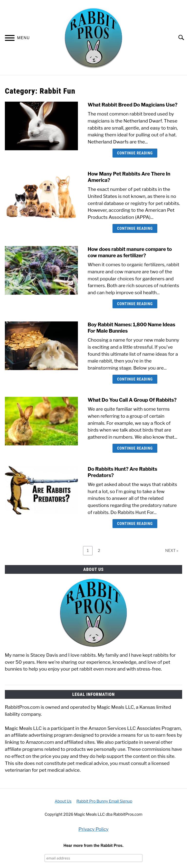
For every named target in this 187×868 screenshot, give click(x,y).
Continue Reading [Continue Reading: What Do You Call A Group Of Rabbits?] (135, 448)
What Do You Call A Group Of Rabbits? (132, 400)
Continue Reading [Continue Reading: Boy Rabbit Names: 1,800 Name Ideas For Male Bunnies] (135, 379)
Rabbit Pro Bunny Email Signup (104, 801)
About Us (63, 801)
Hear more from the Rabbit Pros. (93, 846)
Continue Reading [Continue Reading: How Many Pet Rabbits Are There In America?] (135, 228)
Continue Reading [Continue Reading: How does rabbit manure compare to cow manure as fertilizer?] (135, 304)
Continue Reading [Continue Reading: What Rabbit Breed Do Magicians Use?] (135, 153)
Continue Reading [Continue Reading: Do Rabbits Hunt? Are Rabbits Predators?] (135, 524)
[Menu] (10, 39)
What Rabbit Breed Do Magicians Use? (133, 105)
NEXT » (172, 551)
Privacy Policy (93, 829)
